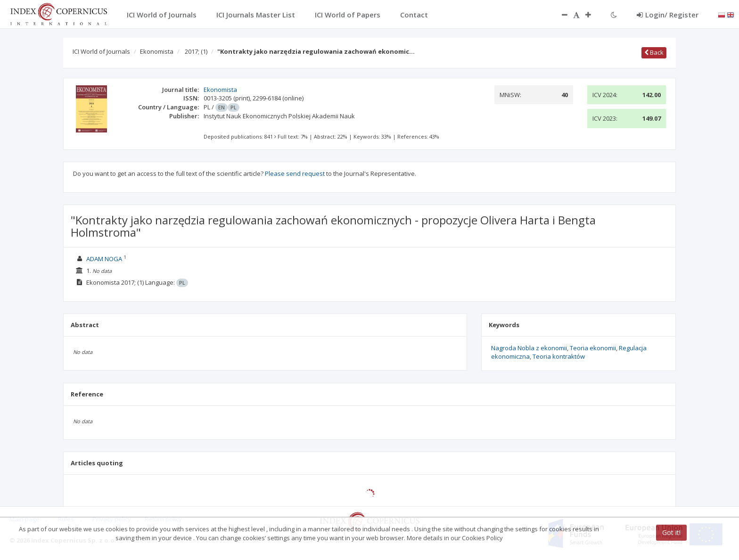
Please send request (295, 173)
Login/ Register (668, 15)
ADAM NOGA (104, 259)
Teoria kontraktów (559, 356)
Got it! (671, 532)
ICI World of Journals (101, 51)
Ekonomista (157, 51)
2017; (196, 51)
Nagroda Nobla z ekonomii (529, 348)
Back (654, 52)
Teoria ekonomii (593, 348)
